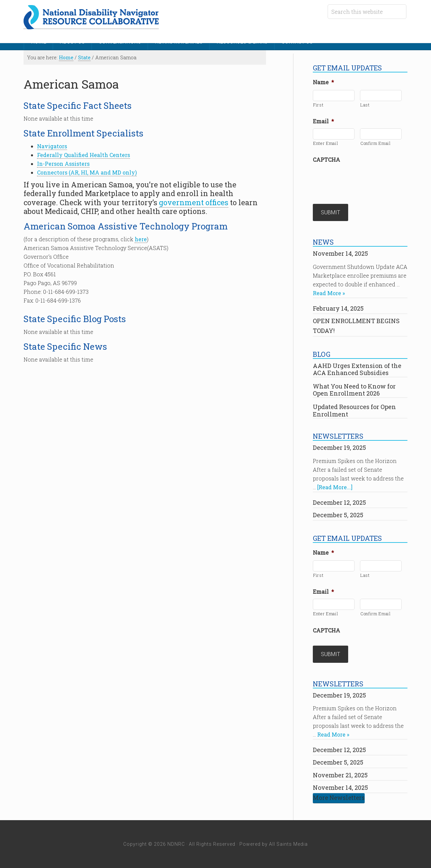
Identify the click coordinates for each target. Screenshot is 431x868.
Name (323, 82)
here (141, 239)
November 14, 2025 (340, 253)
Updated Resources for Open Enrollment (354, 410)
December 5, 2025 (338, 515)
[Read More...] (335, 487)
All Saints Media (288, 844)
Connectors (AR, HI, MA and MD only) (87, 172)
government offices (194, 202)
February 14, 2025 (338, 308)
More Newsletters (339, 798)
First (318, 105)
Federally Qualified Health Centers (84, 155)
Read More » (329, 293)
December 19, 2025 (339, 447)
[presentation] (364, 180)
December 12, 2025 (339, 502)
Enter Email (326, 143)
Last (365, 105)
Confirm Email (376, 143)
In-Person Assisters (63, 164)
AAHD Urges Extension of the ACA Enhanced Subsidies (357, 369)
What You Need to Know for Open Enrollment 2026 (354, 390)
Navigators (52, 146)
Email (323, 121)
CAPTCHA (326, 160)
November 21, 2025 (340, 775)
